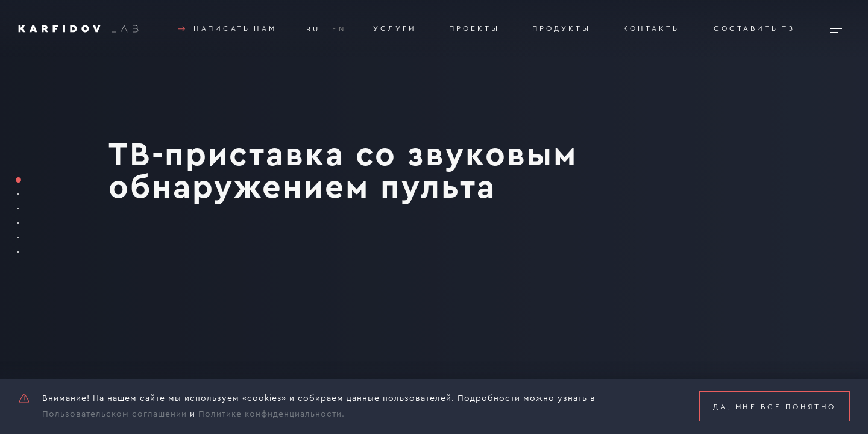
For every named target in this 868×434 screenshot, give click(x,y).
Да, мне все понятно (775, 407)
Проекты (474, 28)
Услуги (395, 28)
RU (313, 29)
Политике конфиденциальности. (272, 414)
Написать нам (226, 29)
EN (339, 29)
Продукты (561, 28)
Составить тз (754, 28)
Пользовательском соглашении (115, 414)
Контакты (652, 28)
